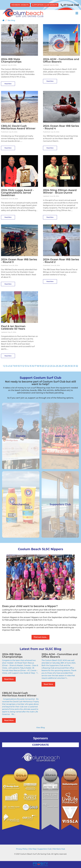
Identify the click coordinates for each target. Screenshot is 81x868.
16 (33, 366)
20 (43, 366)
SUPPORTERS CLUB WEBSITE (45, 5)
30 (72, 366)
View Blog (40, 728)
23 (51, 366)
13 (26, 366)
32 (77, 366)
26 (60, 366)
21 (46, 366)
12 (23, 366)
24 (54, 366)
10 (19, 366)
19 (40, 366)
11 (21, 366)
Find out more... (40, 637)
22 (48, 366)
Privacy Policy (22, 849)
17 (35, 366)
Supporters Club (45, 849)
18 (38, 366)
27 (63, 366)
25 (57, 366)
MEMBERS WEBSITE (20, 5)
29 (69, 366)
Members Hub (59, 849)
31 (74, 366)
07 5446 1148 (70, 5)
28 (66, 366)
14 (28, 366)
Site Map (33, 849)
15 (31, 366)
